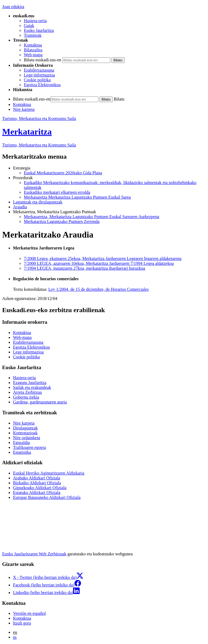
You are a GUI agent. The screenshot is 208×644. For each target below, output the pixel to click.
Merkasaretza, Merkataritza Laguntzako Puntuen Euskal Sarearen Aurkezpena (92, 217)
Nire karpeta (24, 109)
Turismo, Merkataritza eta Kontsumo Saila (39, 119)
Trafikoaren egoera (30, 447)
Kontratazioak (25, 433)
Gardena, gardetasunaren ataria (40, 402)
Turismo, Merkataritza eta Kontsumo (39, 145)
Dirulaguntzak (25, 428)
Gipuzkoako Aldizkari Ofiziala (40, 488)
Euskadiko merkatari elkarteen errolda (57, 192)
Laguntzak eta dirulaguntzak (38, 202)
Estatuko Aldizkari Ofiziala (37, 493)
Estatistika (22, 452)
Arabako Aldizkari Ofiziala (37, 478)
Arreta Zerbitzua (27, 392)
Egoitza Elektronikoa (42, 85)
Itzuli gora (22, 623)
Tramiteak (33, 35)
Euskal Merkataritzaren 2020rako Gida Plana (63, 173)
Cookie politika (37, 80)
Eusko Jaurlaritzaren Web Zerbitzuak (34, 554)
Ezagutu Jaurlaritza (30, 383)
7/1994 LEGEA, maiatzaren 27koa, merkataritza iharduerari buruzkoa (84, 268)
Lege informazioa (28, 352)
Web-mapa (33, 55)
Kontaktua (33, 45)
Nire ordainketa (27, 438)
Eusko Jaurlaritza (39, 30)
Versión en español (29, 613)
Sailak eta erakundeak (32, 387)
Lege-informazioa (39, 75)
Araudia (20, 207)
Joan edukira (13, 7)
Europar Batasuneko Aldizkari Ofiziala (47, 497)
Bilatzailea (33, 50)
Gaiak (29, 26)
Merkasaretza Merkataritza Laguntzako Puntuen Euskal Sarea (77, 197)
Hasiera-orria (35, 21)
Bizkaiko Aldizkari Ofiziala (37, 483)
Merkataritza (27, 132)
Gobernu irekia (26, 397)
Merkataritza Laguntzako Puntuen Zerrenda (62, 221)
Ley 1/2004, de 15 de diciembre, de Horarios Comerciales (98, 289)
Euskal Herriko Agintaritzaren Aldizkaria (49, 473)
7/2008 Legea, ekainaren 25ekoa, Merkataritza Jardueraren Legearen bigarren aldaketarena (103, 258)
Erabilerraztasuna (39, 70)
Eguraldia (21, 443)
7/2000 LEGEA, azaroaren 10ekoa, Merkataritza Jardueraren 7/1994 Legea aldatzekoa (99, 263)
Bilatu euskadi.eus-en (43, 60)
